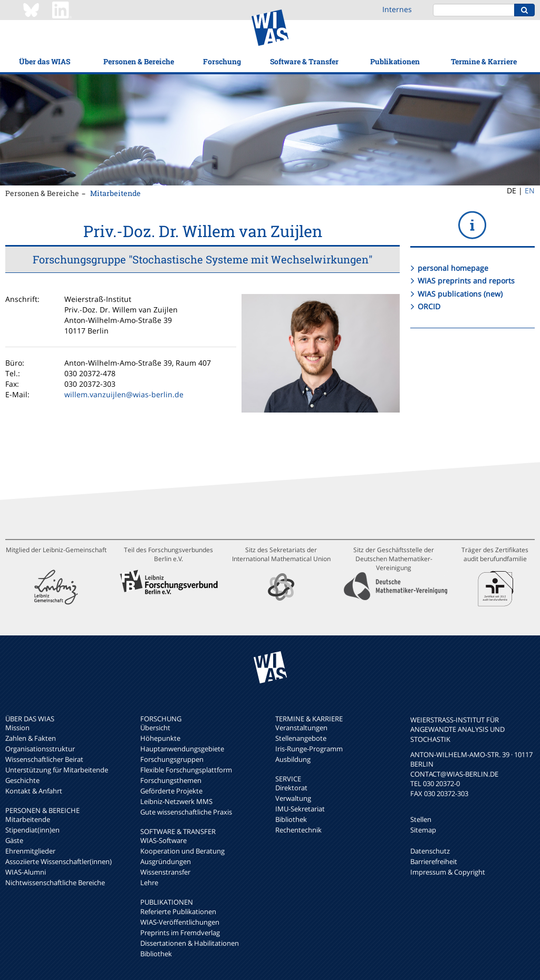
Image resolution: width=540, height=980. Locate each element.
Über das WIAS (45, 61)
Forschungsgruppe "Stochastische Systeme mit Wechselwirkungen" (202, 259)
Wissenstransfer (165, 872)
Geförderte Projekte (171, 791)
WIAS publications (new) (460, 294)
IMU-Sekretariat (300, 809)
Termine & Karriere (484, 61)
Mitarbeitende (115, 193)
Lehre (149, 883)
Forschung (222, 61)
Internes (397, 9)
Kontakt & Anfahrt (34, 791)
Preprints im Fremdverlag (180, 933)
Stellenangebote (301, 738)
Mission (17, 728)
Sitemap (423, 830)
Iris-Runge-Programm (309, 749)
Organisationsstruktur (40, 749)
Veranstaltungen (301, 728)
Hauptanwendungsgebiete (182, 749)
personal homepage (453, 268)
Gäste (14, 840)
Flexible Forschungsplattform (186, 770)
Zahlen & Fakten (31, 738)
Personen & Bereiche (139, 61)
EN (530, 190)
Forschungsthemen (171, 780)
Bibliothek (156, 954)
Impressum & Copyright (448, 872)
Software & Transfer (304, 61)
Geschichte (22, 780)
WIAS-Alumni (26, 872)
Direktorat (291, 788)
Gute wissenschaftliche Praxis (186, 812)
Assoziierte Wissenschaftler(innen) (59, 861)
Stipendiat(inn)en (32, 830)
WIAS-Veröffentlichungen (180, 922)
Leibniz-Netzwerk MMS (176, 801)
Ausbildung (293, 759)
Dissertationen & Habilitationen (190, 943)
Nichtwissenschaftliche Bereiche (55, 883)
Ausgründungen (166, 861)
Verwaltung (293, 798)
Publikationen (395, 61)
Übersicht (155, 728)
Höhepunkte (160, 738)
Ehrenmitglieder (30, 851)
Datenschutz (430, 851)
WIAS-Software (163, 840)
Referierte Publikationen (178, 912)
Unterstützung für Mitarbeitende (57, 770)
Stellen (421, 819)
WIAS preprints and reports (466, 281)
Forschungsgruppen (172, 759)
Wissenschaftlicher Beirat (44, 759)
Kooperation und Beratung (182, 851)
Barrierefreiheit (434, 861)
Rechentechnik (298, 830)
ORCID (429, 306)
